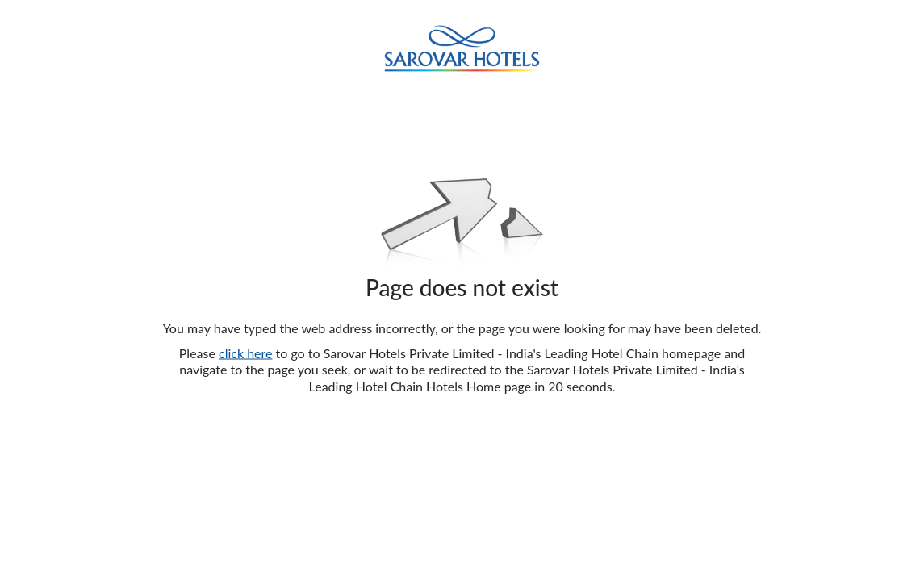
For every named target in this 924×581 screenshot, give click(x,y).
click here (245, 352)
